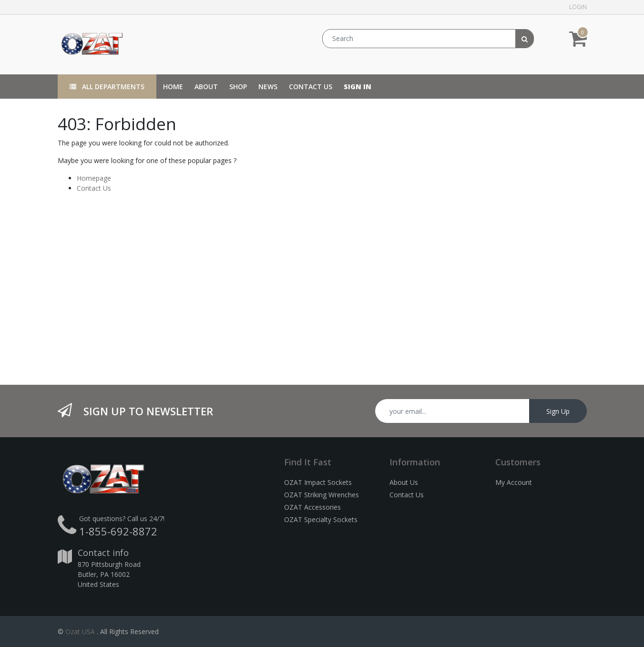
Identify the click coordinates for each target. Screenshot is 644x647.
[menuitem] (173, 87)
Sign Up (558, 411)
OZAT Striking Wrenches (322, 495)
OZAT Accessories (312, 507)
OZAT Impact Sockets (318, 482)
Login (578, 7)
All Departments (107, 87)
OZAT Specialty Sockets (321, 519)
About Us (404, 482)
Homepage (94, 178)
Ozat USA (80, 632)
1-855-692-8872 (118, 531)
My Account (514, 482)
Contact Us (94, 188)
